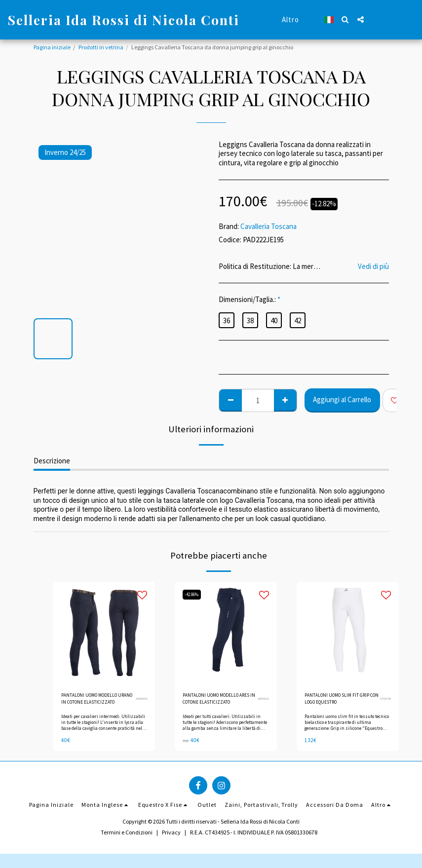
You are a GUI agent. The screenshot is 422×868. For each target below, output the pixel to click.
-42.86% (195, 595)
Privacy (171, 837)
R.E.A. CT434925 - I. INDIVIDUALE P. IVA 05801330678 (254, 837)
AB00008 (140, 700)
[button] (345, 19)
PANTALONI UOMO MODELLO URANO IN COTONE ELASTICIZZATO (93, 701)
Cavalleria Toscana (269, 226)
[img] (104, 633)
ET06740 (384, 700)
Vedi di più (373, 266)
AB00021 (262, 700)
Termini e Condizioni (127, 837)
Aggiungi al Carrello (342, 399)
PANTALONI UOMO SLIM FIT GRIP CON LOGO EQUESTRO (340, 700)
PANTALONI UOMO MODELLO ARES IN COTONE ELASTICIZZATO (217, 701)
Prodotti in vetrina (101, 47)
